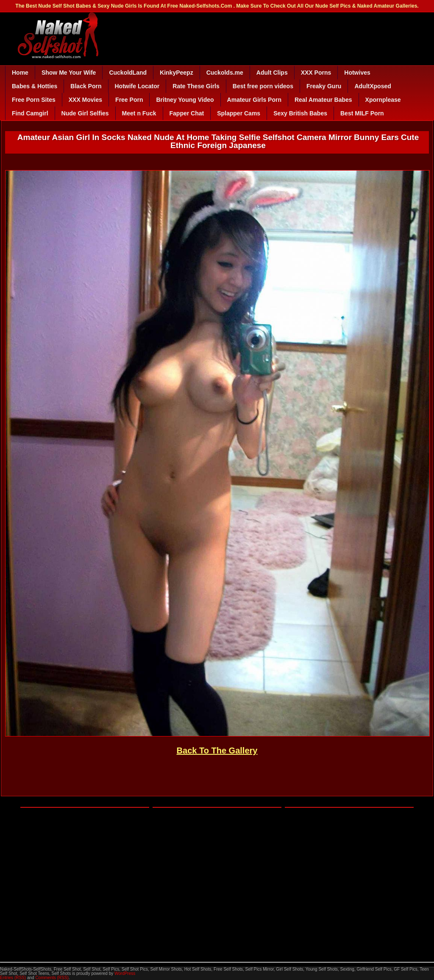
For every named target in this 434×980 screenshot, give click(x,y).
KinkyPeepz (177, 73)
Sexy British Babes (300, 113)
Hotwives (357, 73)
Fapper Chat (187, 113)
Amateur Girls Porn (254, 100)
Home (20, 73)
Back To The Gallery (217, 750)
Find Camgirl (30, 113)
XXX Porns (316, 73)
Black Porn (86, 86)
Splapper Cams (239, 113)
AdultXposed (373, 86)
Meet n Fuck (139, 113)
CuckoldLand (128, 73)
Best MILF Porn (362, 113)
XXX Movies (85, 100)
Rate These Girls (196, 86)
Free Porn (129, 100)
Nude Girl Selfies (85, 113)
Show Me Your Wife (69, 73)
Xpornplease (383, 100)
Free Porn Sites (34, 100)
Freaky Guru (324, 86)
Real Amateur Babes (323, 100)
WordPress (125, 973)
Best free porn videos (263, 86)
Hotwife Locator (137, 86)
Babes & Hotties (35, 86)
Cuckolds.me (225, 73)
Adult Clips (272, 73)
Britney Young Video (185, 100)
